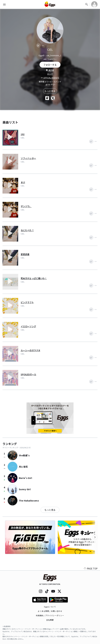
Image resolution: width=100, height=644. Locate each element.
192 (23, 134)
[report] (43, 45)
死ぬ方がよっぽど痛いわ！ (34, 278)
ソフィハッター (28, 158)
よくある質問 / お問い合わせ (50, 611)
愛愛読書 (25, 254)
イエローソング (28, 326)
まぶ (23, 182)
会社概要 (50, 620)
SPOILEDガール (28, 374)
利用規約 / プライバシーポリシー (50, 615)
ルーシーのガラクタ (30, 350)
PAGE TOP (91, 569)
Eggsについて (50, 607)
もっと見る (50, 91)
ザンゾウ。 (26, 206)
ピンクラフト (27, 302)
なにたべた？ (27, 230)
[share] (39, 45)
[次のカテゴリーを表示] (95, 537)
